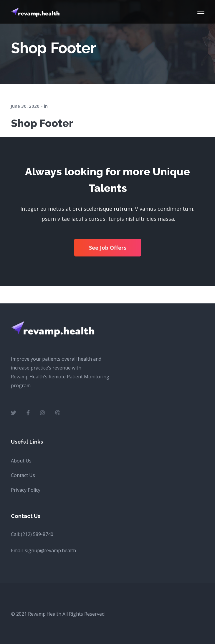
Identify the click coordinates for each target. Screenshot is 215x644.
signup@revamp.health (50, 550)
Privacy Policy (26, 490)
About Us (21, 461)
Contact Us (23, 475)
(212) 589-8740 (37, 534)
